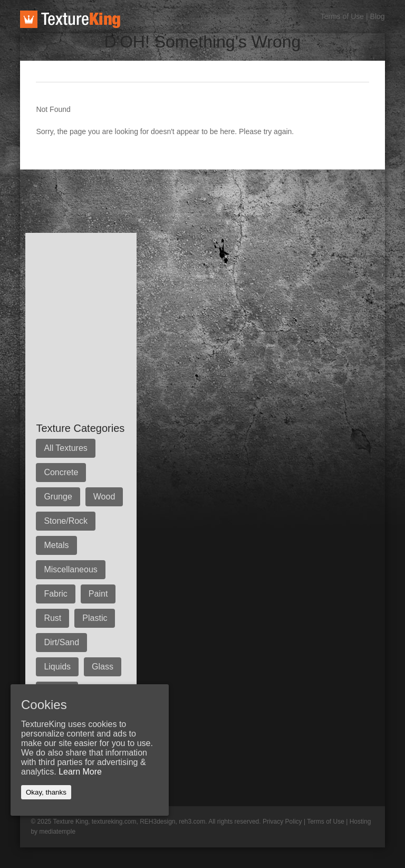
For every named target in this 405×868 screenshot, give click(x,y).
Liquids (57, 667)
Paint (98, 594)
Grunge (58, 497)
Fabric (55, 594)
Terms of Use (342, 16)
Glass (103, 667)
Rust (52, 618)
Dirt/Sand (61, 642)
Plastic (95, 618)
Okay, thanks (46, 792)
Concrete (61, 472)
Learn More (80, 772)
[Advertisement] (212, 193)
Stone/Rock (66, 521)
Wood (104, 497)
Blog (378, 16)
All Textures (65, 448)
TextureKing (70, 19)
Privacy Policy (282, 822)
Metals (56, 545)
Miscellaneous (70, 569)
